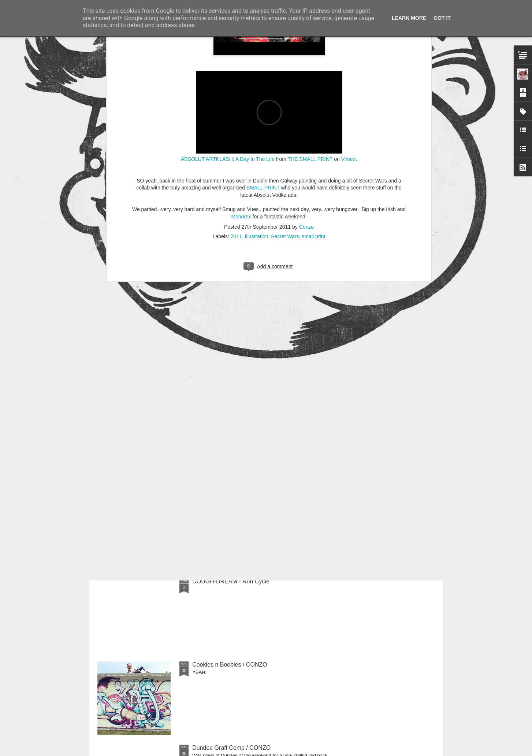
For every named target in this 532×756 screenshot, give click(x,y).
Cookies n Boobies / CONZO (230, 665)
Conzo (306, 99)
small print (314, 109)
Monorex (241, 89)
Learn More (409, 18)
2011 (236, 109)
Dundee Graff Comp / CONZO (231, 748)
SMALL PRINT (263, 60)
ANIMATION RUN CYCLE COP (233, 498)
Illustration (257, 109)
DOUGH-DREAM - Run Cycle (231, 581)
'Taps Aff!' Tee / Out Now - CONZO (237, 415)
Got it (442, 18)
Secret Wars (285, 109)
